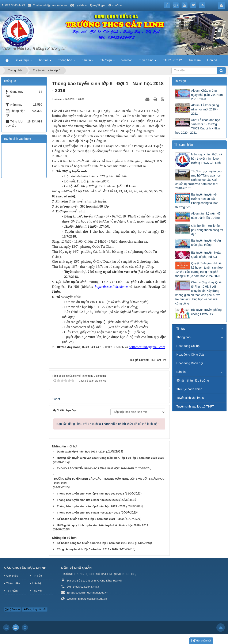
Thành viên (13, 583)
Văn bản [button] (127, 60)
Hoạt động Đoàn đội (189, 363)
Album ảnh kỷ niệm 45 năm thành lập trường (206, 216)
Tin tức (181, 329)
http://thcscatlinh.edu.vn (111, 287)
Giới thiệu (12, 576)
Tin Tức (37, 576)
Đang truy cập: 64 (35, 609)
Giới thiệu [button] (24, 61)
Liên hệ (37, 583)
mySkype (99, 5)
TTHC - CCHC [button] (172, 60)
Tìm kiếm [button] (195, 60)
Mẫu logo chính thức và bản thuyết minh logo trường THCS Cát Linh (206, 159)
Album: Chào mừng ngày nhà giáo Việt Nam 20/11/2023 (207, 95)
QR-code (13, 609)
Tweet (56, 399)
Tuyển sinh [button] (148, 61)
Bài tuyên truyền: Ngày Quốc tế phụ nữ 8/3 (206, 255)
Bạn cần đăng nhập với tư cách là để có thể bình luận (108, 424)
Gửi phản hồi (201, 641)
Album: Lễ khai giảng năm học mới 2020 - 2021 (205, 109)
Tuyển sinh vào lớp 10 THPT (195, 406)
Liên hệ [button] (212, 60)
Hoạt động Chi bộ (188, 346)
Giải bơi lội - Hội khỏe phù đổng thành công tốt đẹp (207, 230)
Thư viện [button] (108, 61)
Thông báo (183, 337)
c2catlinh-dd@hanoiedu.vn (49, 5)
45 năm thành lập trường (193, 380)
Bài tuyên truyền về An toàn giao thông (206, 243)
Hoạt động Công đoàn (191, 355)
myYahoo (81, 5)
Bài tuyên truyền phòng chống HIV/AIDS (206, 312)
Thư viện (38, 591)
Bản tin (181, 372)
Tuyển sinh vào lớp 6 (190, 398)
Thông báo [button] (66, 61)
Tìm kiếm (12, 591)
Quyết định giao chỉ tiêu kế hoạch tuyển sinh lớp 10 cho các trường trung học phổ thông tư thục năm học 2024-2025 (199, 270)
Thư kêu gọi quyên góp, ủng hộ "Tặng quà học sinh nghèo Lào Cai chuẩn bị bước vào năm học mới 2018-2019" (199, 180)
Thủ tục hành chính (189, 389)
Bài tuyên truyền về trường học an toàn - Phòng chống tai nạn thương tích (197, 201)
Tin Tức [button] (45, 61)
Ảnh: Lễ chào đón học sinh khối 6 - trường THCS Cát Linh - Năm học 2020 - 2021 (197, 126)
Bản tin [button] (88, 61)
